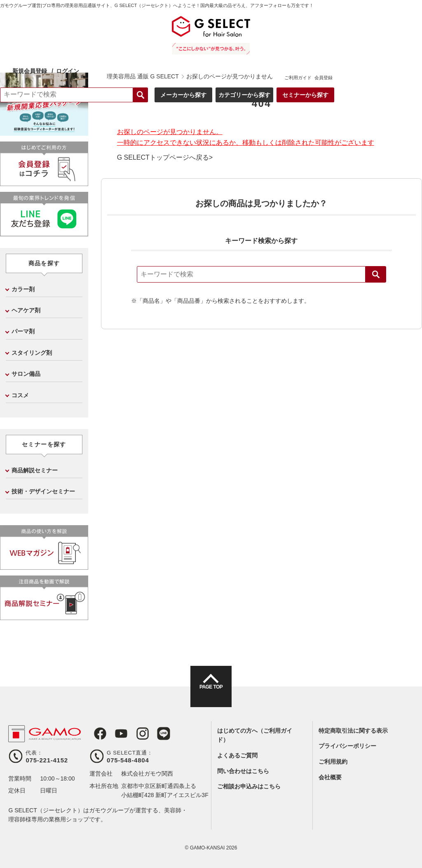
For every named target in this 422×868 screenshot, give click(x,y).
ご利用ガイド (383, 33)
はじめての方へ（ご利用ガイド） (255, 735)
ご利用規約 (333, 762)
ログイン (157, 26)
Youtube (115, 734)
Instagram (134, 734)
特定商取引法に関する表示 (353, 731)
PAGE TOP (211, 694)
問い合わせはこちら (243, 771)
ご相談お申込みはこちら (249, 786)
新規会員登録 (119, 26)
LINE (153, 734)
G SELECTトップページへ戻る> (165, 158)
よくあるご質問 (237, 755)
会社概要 (330, 777)
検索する (225, 50)
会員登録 (408, 33)
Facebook (96, 734)
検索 (376, 274)
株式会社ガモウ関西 (147, 774)
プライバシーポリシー (347, 746)
